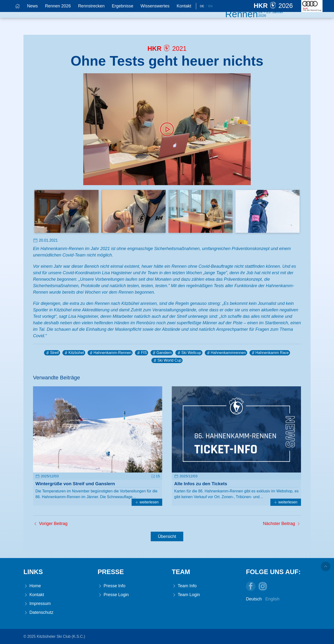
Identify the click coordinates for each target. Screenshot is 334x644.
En (210, 6)
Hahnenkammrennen (226, 353)
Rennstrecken (91, 6)
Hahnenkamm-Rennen (110, 353)
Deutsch (254, 599)
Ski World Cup (167, 360)
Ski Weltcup (189, 353)
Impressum (37, 604)
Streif (52, 353)
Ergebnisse (122, 6)
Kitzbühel (74, 353)
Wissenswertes (155, 6)
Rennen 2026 (58, 6)
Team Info (184, 586)
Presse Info (111, 586)
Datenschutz (38, 613)
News (32, 6)
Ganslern (162, 353)
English (272, 599)
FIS (142, 353)
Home (32, 586)
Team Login (186, 595)
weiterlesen (147, 502)
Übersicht (167, 536)
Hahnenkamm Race (270, 353)
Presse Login (113, 595)
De (202, 6)
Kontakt (184, 6)
